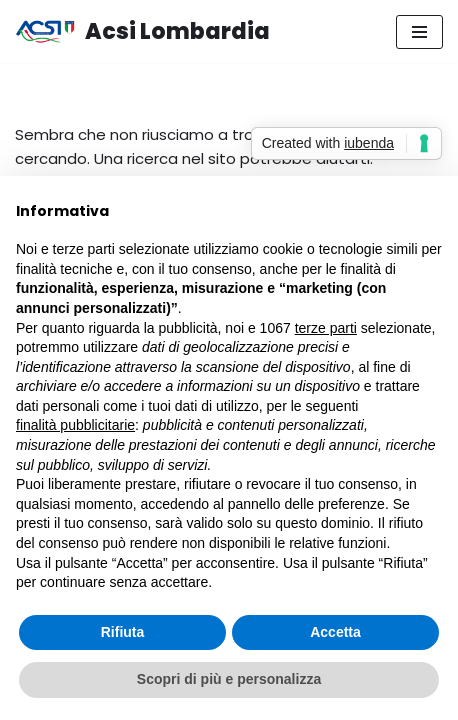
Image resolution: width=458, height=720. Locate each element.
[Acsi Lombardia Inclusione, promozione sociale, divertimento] (142, 31)
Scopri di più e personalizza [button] (229, 679)
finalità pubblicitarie (75, 425)
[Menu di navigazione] (419, 32)
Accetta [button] (335, 632)
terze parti (326, 328)
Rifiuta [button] (123, 632)
